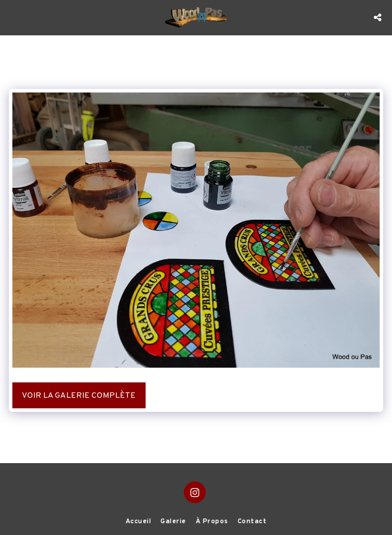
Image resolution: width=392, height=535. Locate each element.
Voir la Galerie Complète (79, 396)
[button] (13, 17)
